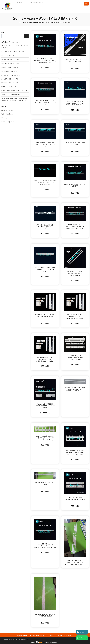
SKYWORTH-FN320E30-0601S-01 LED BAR (75, 144)
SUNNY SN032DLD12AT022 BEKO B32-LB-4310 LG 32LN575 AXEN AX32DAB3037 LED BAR (75, 563)
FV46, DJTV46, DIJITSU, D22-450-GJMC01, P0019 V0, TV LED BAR (45, 103)
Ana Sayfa (22, 22)
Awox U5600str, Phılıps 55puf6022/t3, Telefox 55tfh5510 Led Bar (75, 358)
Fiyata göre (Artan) (7, 118)
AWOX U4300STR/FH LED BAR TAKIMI (45, 484)
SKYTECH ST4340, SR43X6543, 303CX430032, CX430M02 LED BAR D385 (45, 269)
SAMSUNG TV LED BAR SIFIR (11, 75)
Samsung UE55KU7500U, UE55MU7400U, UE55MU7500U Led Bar (45, 406)
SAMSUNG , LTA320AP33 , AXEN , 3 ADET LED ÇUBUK (45, 615)
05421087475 (20, 2)
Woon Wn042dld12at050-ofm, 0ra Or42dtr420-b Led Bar (45, 315)
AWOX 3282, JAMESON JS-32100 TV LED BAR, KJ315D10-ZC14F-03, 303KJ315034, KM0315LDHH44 (45, 182)
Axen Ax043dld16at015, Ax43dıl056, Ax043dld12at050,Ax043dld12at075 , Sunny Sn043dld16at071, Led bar (45, 546)
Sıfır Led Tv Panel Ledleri (36, 22)
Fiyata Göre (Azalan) (8, 122)
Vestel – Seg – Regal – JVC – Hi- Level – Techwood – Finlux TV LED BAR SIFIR (14, 100)
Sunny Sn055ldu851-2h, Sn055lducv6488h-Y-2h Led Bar (75, 498)
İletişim (70, 635)
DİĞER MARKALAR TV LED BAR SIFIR (14, 52)
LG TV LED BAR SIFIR (8, 56)
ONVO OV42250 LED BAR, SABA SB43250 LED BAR (75, 61)
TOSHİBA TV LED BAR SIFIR (11, 94)
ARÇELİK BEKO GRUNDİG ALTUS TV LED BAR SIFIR (15, 47)
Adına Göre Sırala (7, 110)
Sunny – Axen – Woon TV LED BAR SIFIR (14, 91)
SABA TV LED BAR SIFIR (9, 71)
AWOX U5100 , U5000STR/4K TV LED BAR (75, 185)
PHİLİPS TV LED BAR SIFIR (10, 63)
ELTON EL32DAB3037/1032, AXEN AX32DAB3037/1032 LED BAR (45, 145)
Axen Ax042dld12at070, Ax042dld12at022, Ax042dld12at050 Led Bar (75, 316)
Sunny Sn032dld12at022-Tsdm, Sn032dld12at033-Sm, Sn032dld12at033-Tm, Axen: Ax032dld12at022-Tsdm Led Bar (75, 389)
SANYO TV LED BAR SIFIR (10, 79)
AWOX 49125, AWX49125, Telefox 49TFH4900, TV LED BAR (45, 227)
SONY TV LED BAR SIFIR (9, 87)
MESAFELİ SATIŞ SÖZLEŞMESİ (31, 635)
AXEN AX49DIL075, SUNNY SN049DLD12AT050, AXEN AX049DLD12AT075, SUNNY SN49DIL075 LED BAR (75, 453)
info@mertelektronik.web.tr (35, 2)
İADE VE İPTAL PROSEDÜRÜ (47, 635)
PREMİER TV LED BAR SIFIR (11, 67)
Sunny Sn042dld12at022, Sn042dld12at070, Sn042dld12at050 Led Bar (45, 359)
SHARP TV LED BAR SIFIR (10, 83)
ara (26, 36)
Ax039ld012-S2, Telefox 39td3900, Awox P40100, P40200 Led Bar (75, 273)
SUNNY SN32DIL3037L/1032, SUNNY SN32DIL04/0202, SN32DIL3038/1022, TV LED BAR (75, 103)
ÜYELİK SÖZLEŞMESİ (61, 635)
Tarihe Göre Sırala (7, 114)
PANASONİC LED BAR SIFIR (10, 59)
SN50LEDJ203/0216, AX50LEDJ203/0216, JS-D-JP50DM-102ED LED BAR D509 (75, 226)
